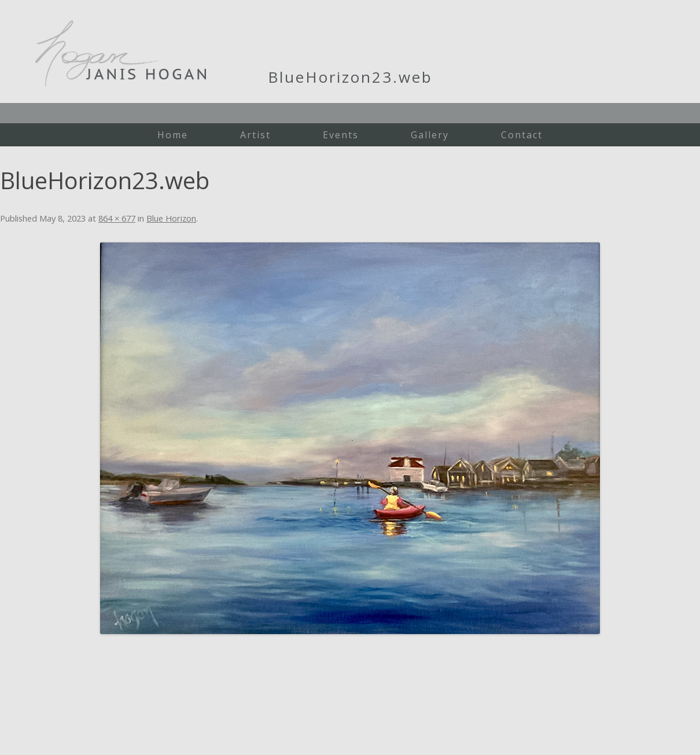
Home (173, 135)
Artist (255, 135)
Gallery (430, 135)
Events (341, 135)
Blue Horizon (171, 218)
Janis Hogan (121, 54)
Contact (522, 135)
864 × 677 (117, 218)
